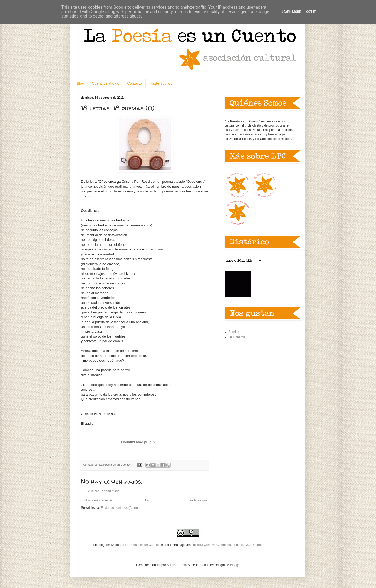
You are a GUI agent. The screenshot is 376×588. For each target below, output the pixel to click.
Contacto (134, 83)
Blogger (235, 565)
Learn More (291, 12)
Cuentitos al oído (106, 83)
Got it (311, 12)
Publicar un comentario (104, 491)
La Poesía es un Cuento (142, 545)
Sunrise (234, 332)
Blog (80, 83)
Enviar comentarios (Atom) (119, 508)
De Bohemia (237, 337)
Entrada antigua (196, 500)
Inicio (149, 500)
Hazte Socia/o (161, 83)
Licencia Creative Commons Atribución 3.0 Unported (228, 545)
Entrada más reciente (97, 500)
